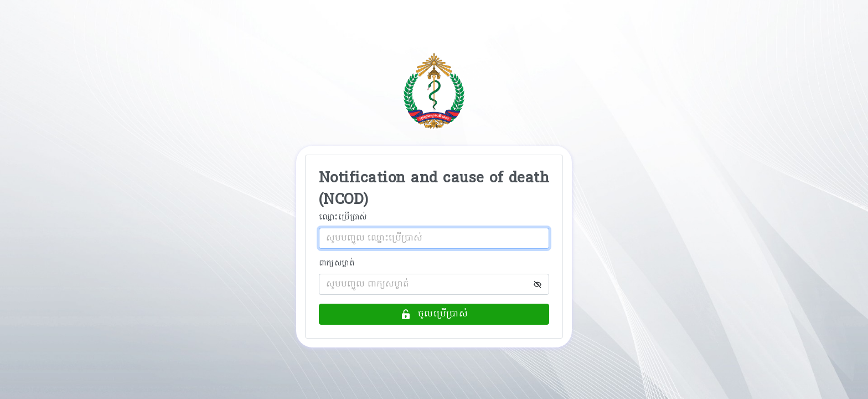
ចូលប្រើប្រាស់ (434, 314)
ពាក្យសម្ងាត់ (337, 264)
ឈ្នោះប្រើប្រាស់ (343, 218)
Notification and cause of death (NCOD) (434, 190)
